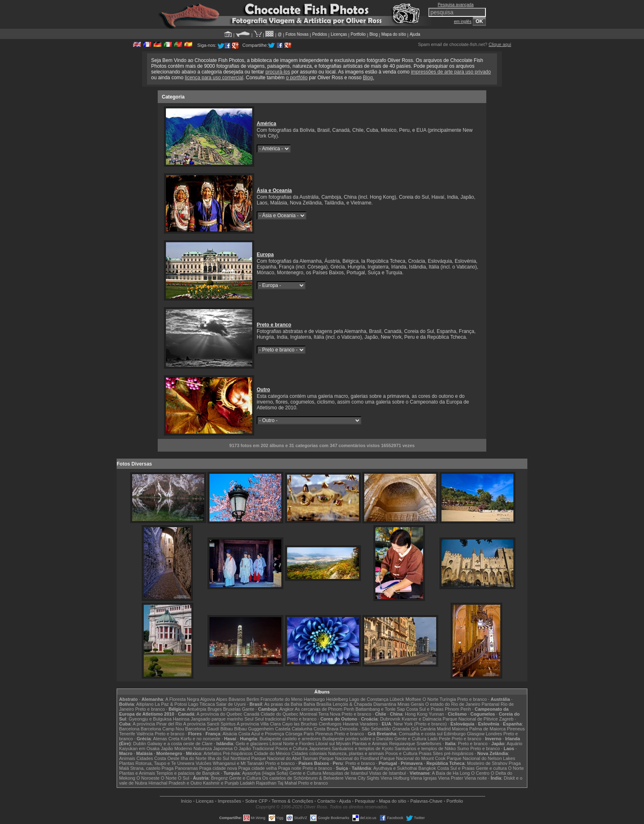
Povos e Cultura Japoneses (303, 748)
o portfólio (297, 78)
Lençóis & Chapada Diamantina (365, 704)
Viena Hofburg (395, 778)
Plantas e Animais (370, 744)
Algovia (208, 699)
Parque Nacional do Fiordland (349, 758)
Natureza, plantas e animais (356, 753)
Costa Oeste (167, 758)
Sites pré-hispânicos (453, 753)
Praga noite (290, 768)
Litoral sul (325, 744)
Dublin (139, 744)
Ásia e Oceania (274, 191)
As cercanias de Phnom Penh (325, 709)
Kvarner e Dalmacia (422, 719)
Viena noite (476, 778)
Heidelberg (337, 699)
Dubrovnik (390, 719)
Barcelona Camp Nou (162, 729)
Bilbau (227, 729)
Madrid (444, 729)
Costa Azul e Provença (261, 734)
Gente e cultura (491, 768)
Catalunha (302, 729)
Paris (309, 734)
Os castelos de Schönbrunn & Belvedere (303, 778)
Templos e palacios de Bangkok (188, 773)
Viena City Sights (362, 778)
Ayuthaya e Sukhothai (395, 768)
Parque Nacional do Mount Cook (413, 758)
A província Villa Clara (259, 724)
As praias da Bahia (283, 704)
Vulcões (204, 763)
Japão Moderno (177, 748)
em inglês (463, 22)
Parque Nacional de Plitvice (470, 719)
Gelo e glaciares (252, 744)
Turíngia (448, 699)
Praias (425, 753)
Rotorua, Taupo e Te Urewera (165, 763)
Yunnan (436, 714)
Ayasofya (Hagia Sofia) (265, 773)
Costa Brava (326, 729)
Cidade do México (272, 753)
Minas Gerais (411, 704)
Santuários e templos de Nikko (425, 748)
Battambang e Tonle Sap (380, 709)
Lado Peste (439, 739)
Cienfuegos (330, 724)
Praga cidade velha (258, 768)
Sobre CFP (256, 801)
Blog (373, 34)
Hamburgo (314, 699)
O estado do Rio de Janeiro (453, 704)
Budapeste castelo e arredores (290, 739)
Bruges (215, 709)
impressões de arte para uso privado (451, 72)
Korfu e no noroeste (201, 739)
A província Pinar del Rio (157, 724)
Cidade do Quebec (280, 714)
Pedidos (320, 34)
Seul (249, 719)
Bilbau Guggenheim (254, 729)
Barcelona (129, 729)
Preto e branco (274, 325)
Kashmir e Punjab (221, 783)
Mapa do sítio (393, 34)
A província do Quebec (220, 714)
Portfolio (358, 34)
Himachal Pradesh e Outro (175, 783)
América (266, 124)
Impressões (229, 801)
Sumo (463, 748)
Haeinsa (181, 719)
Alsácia (230, 734)
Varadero (369, 724)
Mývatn (343, 744)
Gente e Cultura (410, 739)
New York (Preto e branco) (420, 724)
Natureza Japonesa (213, 748)
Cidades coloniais (309, 753)
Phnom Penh (458, 709)
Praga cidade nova (218, 768)
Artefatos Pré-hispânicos (228, 753)
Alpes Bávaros (231, 699)
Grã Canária (423, 729)
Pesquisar (365, 801)
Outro (263, 390)
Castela (283, 729)
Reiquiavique (402, 744)
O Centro (480, 773)
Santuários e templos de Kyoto (363, 748)
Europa (265, 255)
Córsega (294, 734)
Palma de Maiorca (488, 729)
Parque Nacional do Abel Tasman (285, 758)
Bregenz (220, 778)
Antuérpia (197, 709)
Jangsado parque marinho (217, 719)
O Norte (431, 699)
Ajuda (415, 34)
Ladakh (247, 783)
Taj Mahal (287, 783)
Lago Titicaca (201, 704)
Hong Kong (416, 714)
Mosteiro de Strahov (487, 763)
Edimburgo (455, 734)
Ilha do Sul (218, 758)
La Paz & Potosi (171, 704)
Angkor (286, 709)
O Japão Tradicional (254, 748)
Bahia (309, 704)
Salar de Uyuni (231, 704)
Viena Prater (451, 778)
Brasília (324, 704)
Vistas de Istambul (387, 773)
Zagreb (506, 719)
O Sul (184, 778)
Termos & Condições (292, 801)
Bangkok (427, 768)
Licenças (339, 34)
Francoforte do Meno (281, 699)
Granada (401, 729)
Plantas (127, 763)
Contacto (326, 801)
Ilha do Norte (194, 758)
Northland (240, 758)
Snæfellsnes (429, 744)
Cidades (145, 758)
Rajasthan (266, 783)
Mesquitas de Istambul (345, 773)
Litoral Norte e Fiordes (292, 744)
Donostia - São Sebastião (365, 729)
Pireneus (516, 729)
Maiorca (460, 729)
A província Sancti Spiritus (209, 724)
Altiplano (145, 704)
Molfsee (413, 699)
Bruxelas (232, 709)
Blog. (369, 78)
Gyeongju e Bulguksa (150, 719)
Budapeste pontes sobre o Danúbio (358, 739)
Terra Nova (329, 714)
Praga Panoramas (180, 768)
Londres (494, 734)
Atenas (160, 739)
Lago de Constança (369, 699)
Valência (145, 734)
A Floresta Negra (183, 699)
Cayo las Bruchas (300, 724)
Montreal (308, 714)
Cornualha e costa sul (421, 734)
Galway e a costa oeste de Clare (180, 744)
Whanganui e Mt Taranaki (238, 763)
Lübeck (397, 699)
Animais (127, 758)
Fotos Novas (297, 34)
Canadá (252, 714)
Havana (351, 724)
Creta (174, 739)
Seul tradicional (270, 719)
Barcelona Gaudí (202, 729)
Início (186, 801)
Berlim (253, 699)
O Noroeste (148, 778)
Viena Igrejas (424, 778)
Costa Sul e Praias (425, 709)
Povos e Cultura (401, 753)
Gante (248, 709)
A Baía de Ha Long (451, 773)
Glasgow (476, 734)
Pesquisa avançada (456, 5)
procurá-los (278, 72)
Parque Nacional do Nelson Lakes (481, 758)
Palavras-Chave (426, 801)
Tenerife (127, 734)
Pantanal (491, 704)
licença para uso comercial (214, 78)
